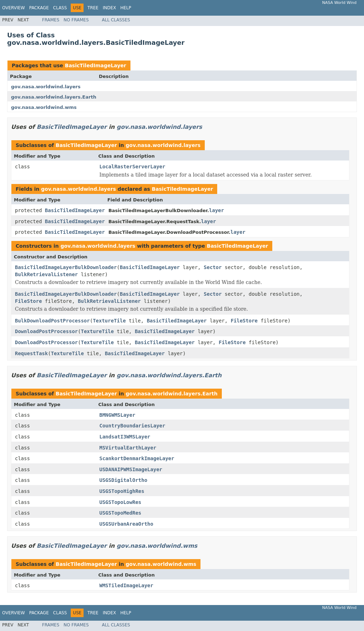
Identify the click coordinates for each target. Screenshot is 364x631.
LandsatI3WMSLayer (125, 437)
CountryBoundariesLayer (132, 426)
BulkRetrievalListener (46, 274)
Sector (213, 267)
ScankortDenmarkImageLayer (137, 458)
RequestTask (31, 353)
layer (216, 210)
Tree (93, 8)
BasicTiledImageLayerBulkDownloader (66, 267)
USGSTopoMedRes (121, 513)
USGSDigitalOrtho (124, 480)
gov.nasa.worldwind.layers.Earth (54, 97)
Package (39, 8)
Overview (14, 8)
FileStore (28, 301)
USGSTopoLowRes (121, 502)
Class (60, 8)
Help (126, 8)
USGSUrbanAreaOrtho (127, 524)
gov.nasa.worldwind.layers (46, 87)
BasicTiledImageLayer (95, 65)
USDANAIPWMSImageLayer (131, 469)
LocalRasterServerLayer (132, 167)
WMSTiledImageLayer (127, 585)
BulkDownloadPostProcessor (52, 321)
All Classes (116, 20)
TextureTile (109, 321)
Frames (51, 20)
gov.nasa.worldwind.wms (44, 107)
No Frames (76, 20)
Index (109, 8)
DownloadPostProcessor (46, 331)
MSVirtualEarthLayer (128, 448)
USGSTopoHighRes (122, 491)
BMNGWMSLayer (117, 415)
